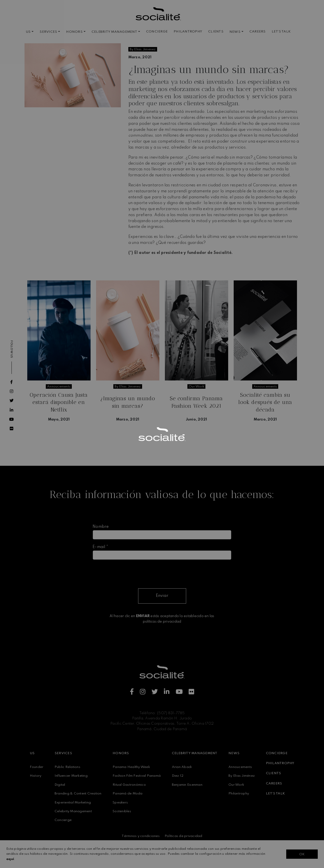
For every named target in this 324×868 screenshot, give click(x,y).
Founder (37, 767)
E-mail (100, 547)
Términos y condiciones (141, 836)
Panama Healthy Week (131, 767)
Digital (60, 785)
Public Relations (67, 767)
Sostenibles (122, 811)
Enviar (162, 596)
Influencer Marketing (71, 776)
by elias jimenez (143, 49)
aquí (10, 859)
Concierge (63, 820)
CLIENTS (216, 32)
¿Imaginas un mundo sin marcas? (128, 402)
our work (196, 387)
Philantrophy (239, 794)
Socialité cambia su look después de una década (265, 402)
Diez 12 (178, 776)
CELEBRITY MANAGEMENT (114, 32)
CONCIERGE (157, 32)
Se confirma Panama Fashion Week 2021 (196, 402)
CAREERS (258, 32)
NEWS (235, 32)
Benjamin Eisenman (187, 785)
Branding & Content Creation (78, 794)
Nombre (101, 527)
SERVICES (48, 32)
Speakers (120, 803)
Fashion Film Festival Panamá (137, 776)
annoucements (59, 387)
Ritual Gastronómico (129, 785)
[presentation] (131, 574)
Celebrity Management (73, 811)
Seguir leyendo (59, 433)
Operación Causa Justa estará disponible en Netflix (59, 402)
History (36, 776)
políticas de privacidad (162, 622)
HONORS (74, 32)
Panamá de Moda (128, 794)
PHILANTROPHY (188, 32)
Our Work (236, 785)
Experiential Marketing (73, 803)
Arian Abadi (182, 767)
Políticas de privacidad (184, 836)
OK (302, 854)
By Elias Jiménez (242, 776)
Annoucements (240, 767)
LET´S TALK (281, 32)
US (28, 32)
